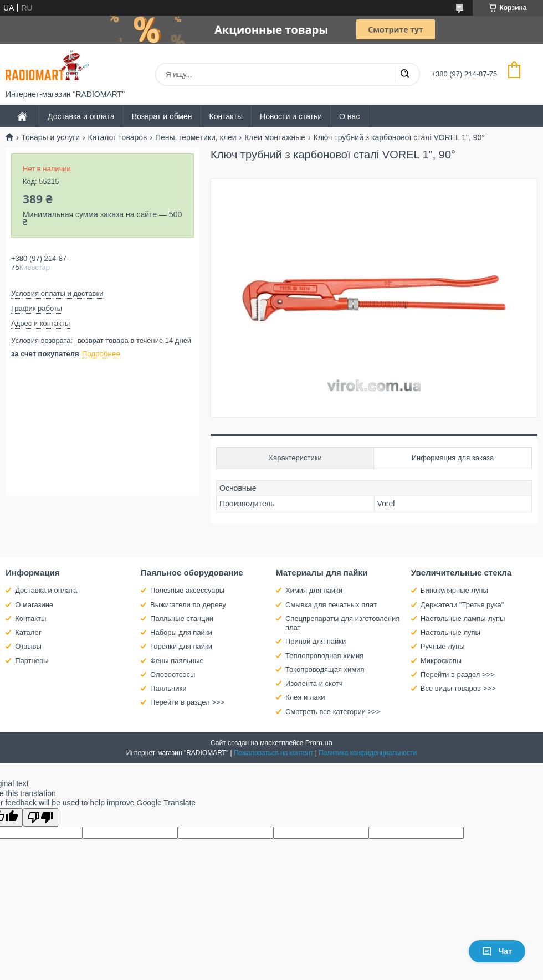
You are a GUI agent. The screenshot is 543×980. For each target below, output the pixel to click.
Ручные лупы (443, 646)
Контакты (226, 116)
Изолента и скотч (314, 683)
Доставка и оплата (81, 116)
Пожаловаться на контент (273, 753)
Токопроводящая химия (325, 669)
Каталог (28, 632)
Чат (497, 951)
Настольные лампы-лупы (463, 619)
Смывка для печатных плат (331, 605)
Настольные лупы (450, 632)
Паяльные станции (182, 619)
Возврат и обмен (162, 116)
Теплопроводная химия (324, 656)
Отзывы (28, 646)
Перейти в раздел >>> (187, 702)
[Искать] (404, 74)
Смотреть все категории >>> (333, 712)
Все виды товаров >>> (458, 688)
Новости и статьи (291, 116)
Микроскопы (441, 661)
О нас (349, 116)
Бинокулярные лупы (454, 590)
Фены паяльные (177, 661)
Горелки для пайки (181, 646)
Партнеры (32, 661)
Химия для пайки (314, 590)
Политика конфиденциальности (368, 753)
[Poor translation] (40, 817)
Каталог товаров (118, 137)
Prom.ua (319, 743)
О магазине (34, 605)
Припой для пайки (316, 641)
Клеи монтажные (275, 137)
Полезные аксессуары (187, 590)
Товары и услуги (50, 137)
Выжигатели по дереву (188, 605)
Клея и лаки (305, 697)
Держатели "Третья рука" (462, 605)
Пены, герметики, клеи (196, 137)
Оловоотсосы (173, 674)
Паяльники (168, 688)
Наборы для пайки (181, 632)
